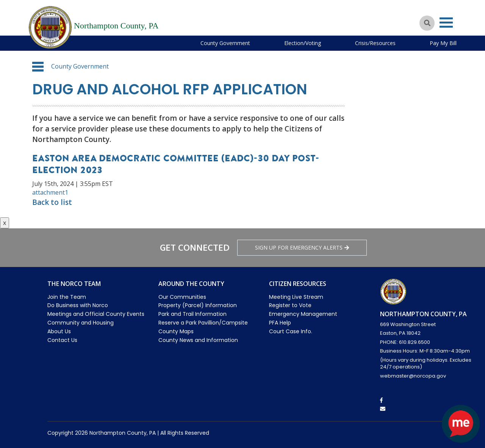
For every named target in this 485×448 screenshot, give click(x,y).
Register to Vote (290, 305)
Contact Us (62, 340)
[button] (38, 67)
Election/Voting (303, 43)
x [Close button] (5, 223)
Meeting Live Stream (296, 297)
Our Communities (182, 297)
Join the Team (67, 297)
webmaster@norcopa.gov (413, 376)
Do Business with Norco (78, 305)
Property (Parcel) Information (198, 305)
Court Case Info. (291, 331)
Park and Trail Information (192, 314)
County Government (225, 43)
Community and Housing (81, 323)
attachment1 (50, 192)
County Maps (176, 331)
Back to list (52, 202)
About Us (59, 331)
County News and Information (198, 340)
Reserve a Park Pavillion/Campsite (203, 323)
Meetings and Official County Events (96, 314)
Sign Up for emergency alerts (302, 247)
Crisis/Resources (375, 43)
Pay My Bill (443, 43)
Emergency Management (303, 314)
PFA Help (280, 323)
